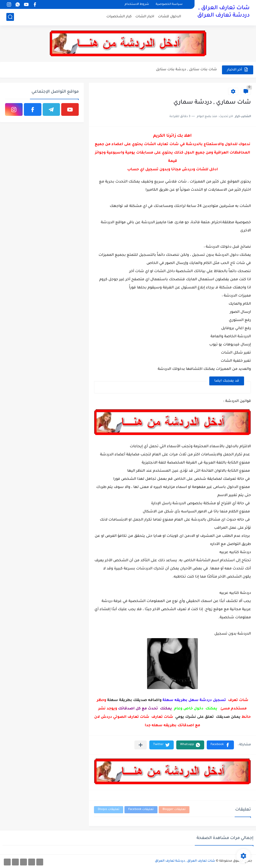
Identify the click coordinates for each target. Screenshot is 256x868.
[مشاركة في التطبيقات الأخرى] (141, 745)
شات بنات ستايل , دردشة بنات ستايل (186, 70)
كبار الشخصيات (119, 17)
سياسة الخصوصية (169, 4)
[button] (220, 745)
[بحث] (10, 17)
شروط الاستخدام (137, 4)
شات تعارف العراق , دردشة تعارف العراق (223, 12)
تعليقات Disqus (109, 810)
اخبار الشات (145, 17)
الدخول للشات (170, 17)
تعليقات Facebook (141, 810)
